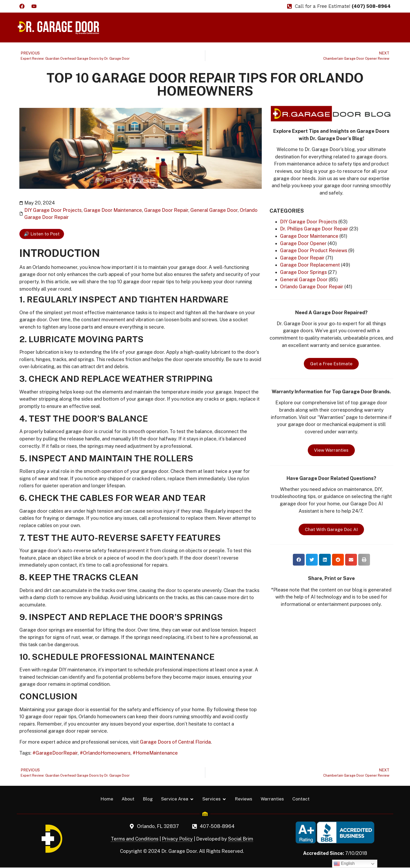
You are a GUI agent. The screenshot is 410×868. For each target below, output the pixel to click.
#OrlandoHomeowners (105, 753)
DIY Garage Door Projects (53, 210)
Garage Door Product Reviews (314, 250)
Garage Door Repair (166, 210)
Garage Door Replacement (310, 265)
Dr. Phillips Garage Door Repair (314, 229)
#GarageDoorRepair (55, 753)
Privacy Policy (177, 839)
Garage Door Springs (303, 272)
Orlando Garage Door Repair (312, 287)
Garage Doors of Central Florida (175, 742)
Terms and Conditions (135, 839)
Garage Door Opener (303, 243)
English (344, 864)
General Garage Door (214, 210)
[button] (299, 560)
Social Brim (241, 839)
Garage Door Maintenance (113, 210)
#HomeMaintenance (155, 753)
